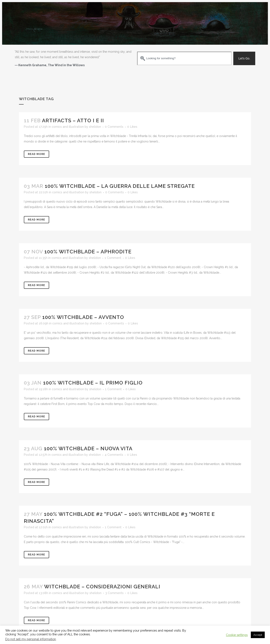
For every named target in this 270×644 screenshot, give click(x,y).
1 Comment (113, 258)
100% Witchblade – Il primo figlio (93, 383)
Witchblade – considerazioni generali (102, 587)
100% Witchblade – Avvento (83, 317)
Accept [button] (258, 635)
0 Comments (114, 127)
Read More (36, 154)
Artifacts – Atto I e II (73, 120)
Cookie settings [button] (237, 635)
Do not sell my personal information (31, 639)
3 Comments (114, 593)
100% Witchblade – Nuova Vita (88, 448)
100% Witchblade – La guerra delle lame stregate (120, 186)
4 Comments (114, 455)
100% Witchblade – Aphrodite (88, 252)
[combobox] (184, 58)
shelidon (95, 127)
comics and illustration (68, 127)
